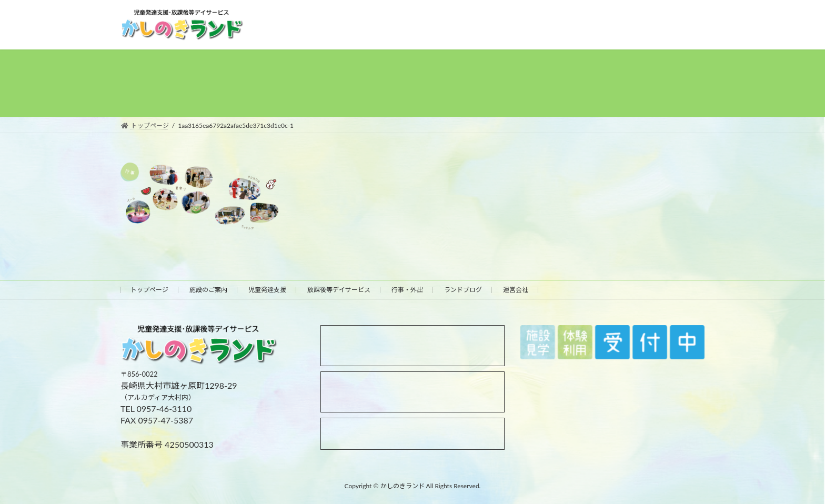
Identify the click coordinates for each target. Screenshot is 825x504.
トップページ (149, 290)
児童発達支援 (267, 290)
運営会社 (516, 290)
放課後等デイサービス (339, 290)
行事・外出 (407, 290)
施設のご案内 (208, 290)
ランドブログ (463, 290)
